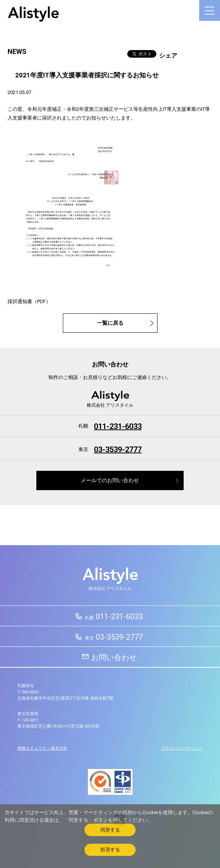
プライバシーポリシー (182, 748)
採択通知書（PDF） (29, 301)
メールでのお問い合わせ (110, 480)
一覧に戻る (110, 323)
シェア (168, 56)
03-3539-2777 (118, 450)
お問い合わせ (114, 657)
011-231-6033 (118, 426)
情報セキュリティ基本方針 (42, 748)
